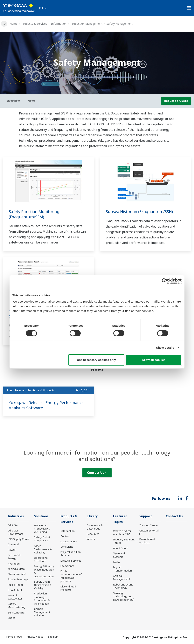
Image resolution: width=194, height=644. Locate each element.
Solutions (41, 516)
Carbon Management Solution (42, 612)
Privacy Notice (35, 637)
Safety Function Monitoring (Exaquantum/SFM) (34, 214)
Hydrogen (14, 564)
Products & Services (34, 24)
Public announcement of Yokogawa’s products (71, 576)
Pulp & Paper (15, 585)
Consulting (67, 547)
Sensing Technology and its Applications (123, 596)
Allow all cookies (154, 360)
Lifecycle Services (71, 561)
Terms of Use (14, 637)
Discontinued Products (68, 588)
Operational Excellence (41, 559)
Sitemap (53, 637)
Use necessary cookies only (96, 360)
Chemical (13, 544)
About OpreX (121, 548)
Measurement (69, 541)
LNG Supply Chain (18, 539)
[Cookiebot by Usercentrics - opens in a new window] (165, 281)
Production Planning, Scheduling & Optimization (42, 598)
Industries (16, 516)
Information (59, 24)
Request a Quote (176, 101)
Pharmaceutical (17, 574)
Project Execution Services (71, 554)
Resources (93, 534)
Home (14, 24)
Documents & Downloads (95, 527)
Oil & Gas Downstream (15, 532)
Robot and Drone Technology (123, 586)
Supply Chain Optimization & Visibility (43, 585)
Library (92, 516)
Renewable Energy (14, 557)
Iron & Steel (15, 590)
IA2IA (116, 562)
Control (65, 536)
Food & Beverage (18, 579)
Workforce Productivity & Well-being (42, 529)
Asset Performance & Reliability (43, 549)
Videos (91, 539)
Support (146, 516)
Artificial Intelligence (120, 577)
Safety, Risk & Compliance (42, 539)
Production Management (87, 24)
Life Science (67, 566)
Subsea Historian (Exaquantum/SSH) (139, 212)
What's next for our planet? (122, 533)
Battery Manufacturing (17, 605)
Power (12, 550)
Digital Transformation (122, 569)
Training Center (149, 525)
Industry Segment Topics (124, 541)
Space (11, 618)
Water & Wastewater (15, 597)
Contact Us (97, 473)
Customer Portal (149, 531)
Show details (165, 348)
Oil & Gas (13, 525)
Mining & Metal (17, 569)
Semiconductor (17, 613)
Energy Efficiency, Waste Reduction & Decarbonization (44, 571)
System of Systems (119, 555)
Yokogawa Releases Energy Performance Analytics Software (46, 405)
